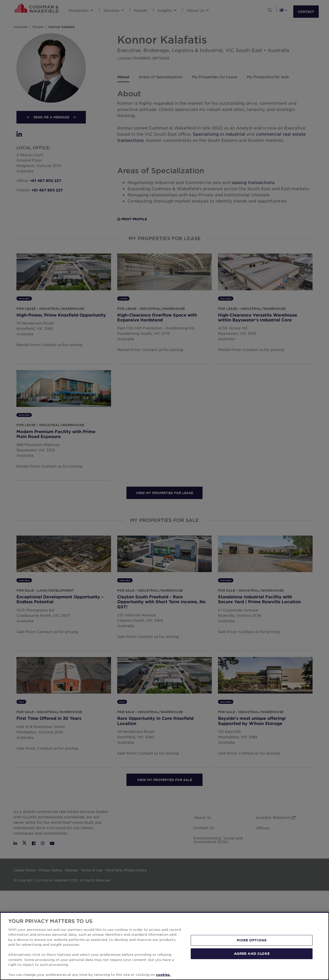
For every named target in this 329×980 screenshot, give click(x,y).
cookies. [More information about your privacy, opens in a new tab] (163, 975)
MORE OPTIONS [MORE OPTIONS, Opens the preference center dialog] (252, 940)
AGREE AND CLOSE (252, 953)
